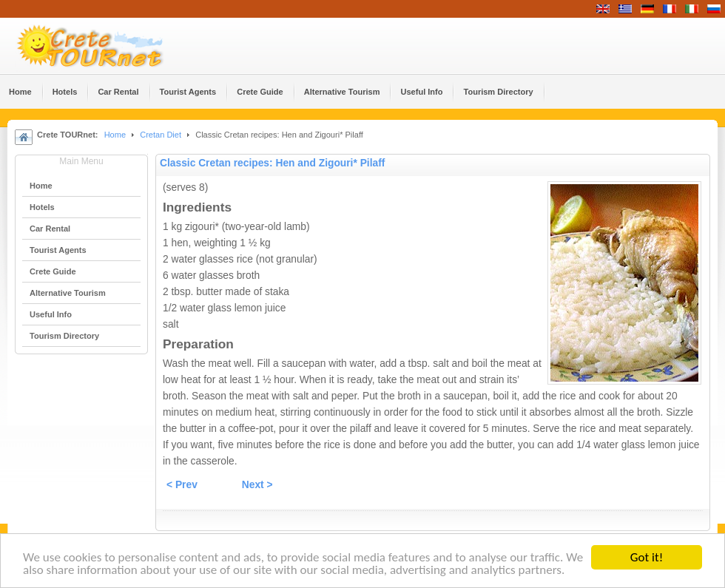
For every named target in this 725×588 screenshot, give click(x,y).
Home (115, 135)
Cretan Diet (161, 135)
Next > (257, 485)
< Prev (182, 485)
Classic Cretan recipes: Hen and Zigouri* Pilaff (272, 163)
